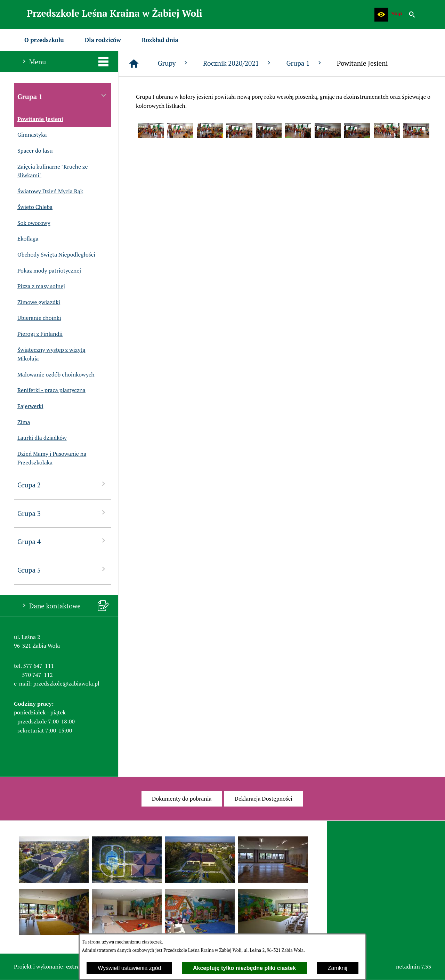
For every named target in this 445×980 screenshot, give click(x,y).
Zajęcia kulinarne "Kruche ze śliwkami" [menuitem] (51, 171)
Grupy (173, 63)
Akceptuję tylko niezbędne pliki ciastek (244, 968)
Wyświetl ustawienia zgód (129, 968)
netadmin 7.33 (414, 966)
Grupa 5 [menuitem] (63, 570)
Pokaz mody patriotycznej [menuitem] (47, 271)
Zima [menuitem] (22, 422)
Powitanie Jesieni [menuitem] (39, 119)
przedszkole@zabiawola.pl (66, 683)
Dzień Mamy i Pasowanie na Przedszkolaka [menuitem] (50, 458)
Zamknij (338, 968)
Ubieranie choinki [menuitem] (38, 318)
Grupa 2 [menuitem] (63, 484)
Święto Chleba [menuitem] (33, 207)
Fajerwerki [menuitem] (29, 406)
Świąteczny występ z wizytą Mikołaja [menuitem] (50, 354)
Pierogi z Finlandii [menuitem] (38, 334)
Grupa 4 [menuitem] (63, 541)
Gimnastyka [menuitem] (30, 135)
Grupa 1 (305, 63)
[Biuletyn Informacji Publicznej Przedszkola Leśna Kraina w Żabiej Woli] (397, 15)
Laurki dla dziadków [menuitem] (40, 438)
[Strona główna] (134, 64)
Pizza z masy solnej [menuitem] (39, 286)
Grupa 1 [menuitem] (63, 96)
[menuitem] (44, 40)
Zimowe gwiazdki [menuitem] (37, 302)
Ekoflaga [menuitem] (26, 239)
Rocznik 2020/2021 (238, 63)
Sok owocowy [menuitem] (32, 223)
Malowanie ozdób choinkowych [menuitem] (54, 375)
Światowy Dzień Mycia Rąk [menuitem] (48, 192)
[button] (381, 15)
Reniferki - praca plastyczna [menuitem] (50, 390)
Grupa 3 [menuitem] (63, 513)
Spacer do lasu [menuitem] (33, 151)
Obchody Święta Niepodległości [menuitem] (55, 255)
